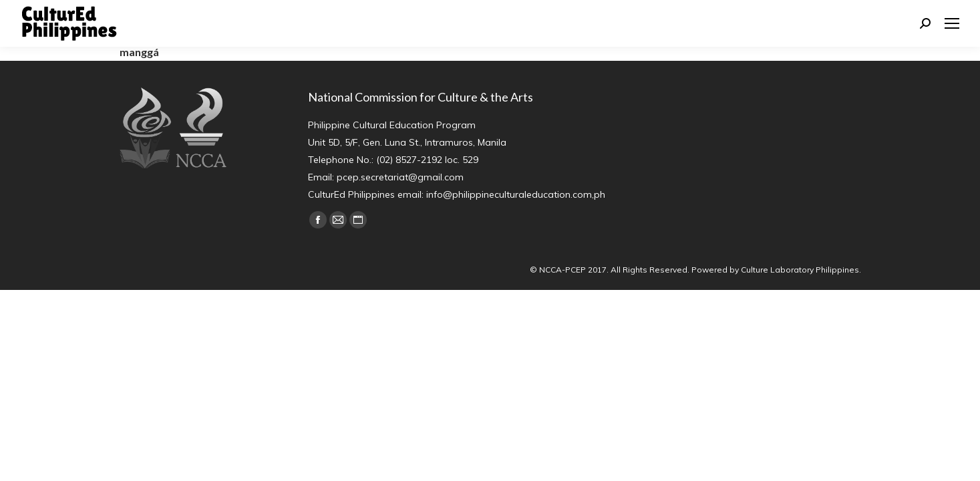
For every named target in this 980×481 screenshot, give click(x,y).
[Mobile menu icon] (952, 23)
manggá (139, 52)
